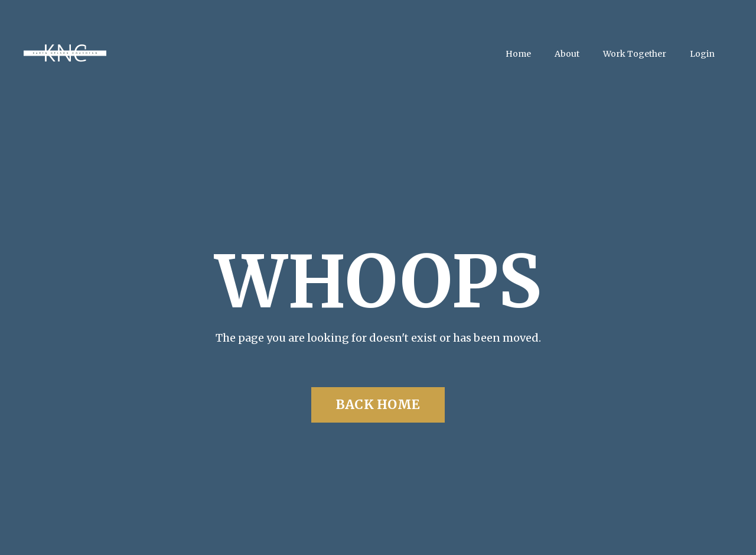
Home (518, 54)
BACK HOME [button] (378, 405)
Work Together (635, 54)
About (567, 54)
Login (702, 54)
